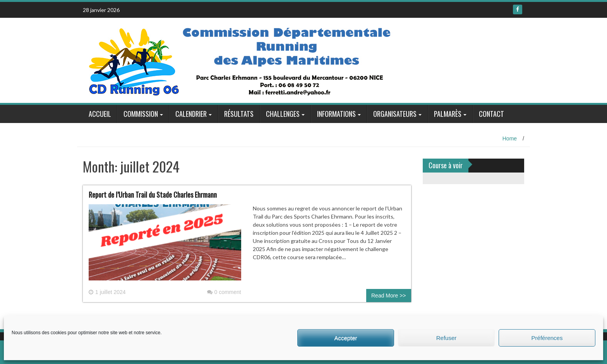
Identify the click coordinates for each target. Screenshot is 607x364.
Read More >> (389, 296)
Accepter (346, 338)
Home (510, 138)
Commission (141, 114)
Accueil (100, 114)
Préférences (547, 338)
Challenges (283, 114)
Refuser (447, 338)
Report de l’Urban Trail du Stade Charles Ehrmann (153, 195)
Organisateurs (395, 114)
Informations (336, 114)
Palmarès (448, 114)
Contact (491, 114)
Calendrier (191, 114)
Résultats (239, 114)
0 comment (224, 292)
